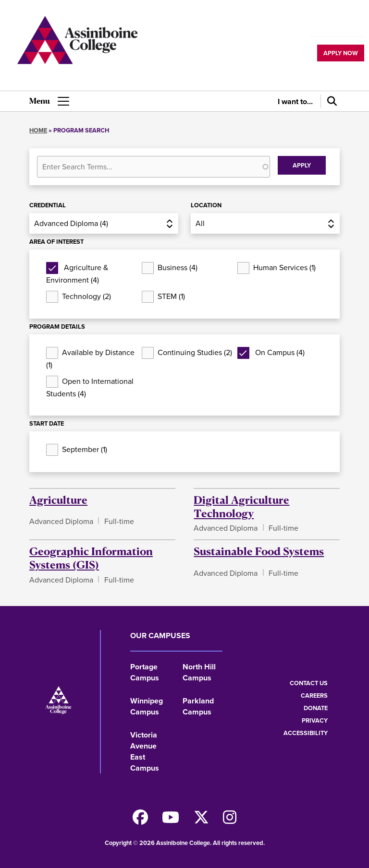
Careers (314, 696)
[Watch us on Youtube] (171, 820)
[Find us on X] (201, 820)
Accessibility (306, 733)
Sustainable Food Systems (259, 551)
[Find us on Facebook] (140, 820)
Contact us (309, 683)
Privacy (315, 720)
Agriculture (58, 499)
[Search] (330, 101)
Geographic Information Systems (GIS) (91, 558)
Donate (316, 708)
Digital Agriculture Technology (241, 506)
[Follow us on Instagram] (230, 820)
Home (38, 130)
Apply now (341, 53)
